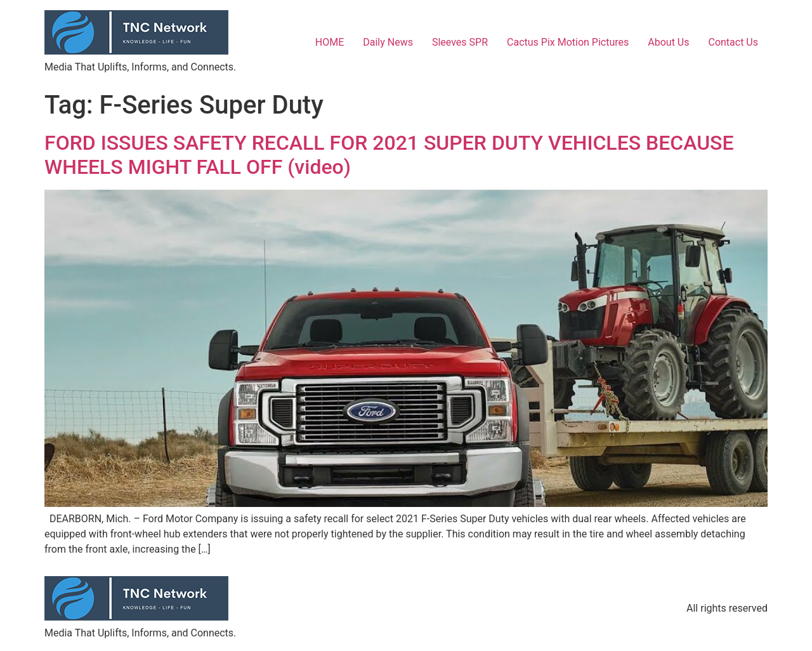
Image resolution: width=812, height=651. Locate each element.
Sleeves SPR (460, 42)
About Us (668, 42)
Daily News (388, 42)
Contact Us (733, 42)
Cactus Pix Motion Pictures (568, 42)
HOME (330, 42)
